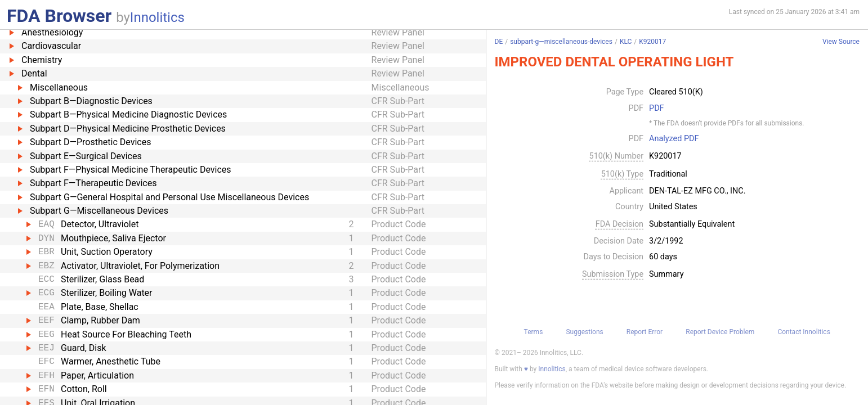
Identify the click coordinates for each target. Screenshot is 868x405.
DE (499, 42)
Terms (534, 332)
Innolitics (157, 17)
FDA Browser (59, 16)
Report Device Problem (720, 332)
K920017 (652, 42)
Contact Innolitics (804, 332)
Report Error (645, 332)
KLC (626, 42)
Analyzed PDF (674, 139)
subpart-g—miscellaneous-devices (561, 42)
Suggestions (584, 332)
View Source (841, 42)
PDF (656, 109)
